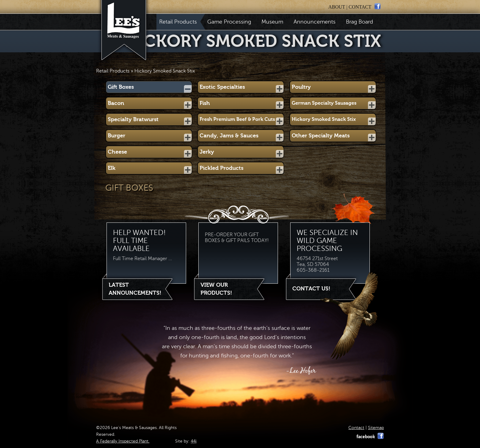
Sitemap (376, 428)
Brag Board (360, 22)
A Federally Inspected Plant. (123, 441)
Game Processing (229, 22)
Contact (356, 428)
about (337, 7)
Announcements (315, 22)
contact (360, 7)
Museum (272, 22)
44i (194, 441)
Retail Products (179, 22)
